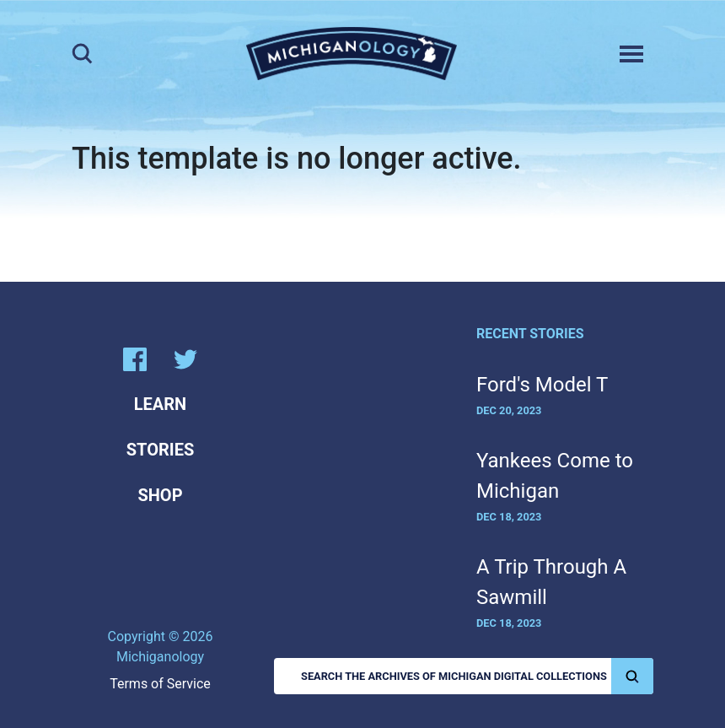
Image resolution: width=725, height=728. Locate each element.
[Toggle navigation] (631, 54)
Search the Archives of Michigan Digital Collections (477, 676)
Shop (160, 495)
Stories (160, 450)
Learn (160, 404)
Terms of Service (160, 684)
